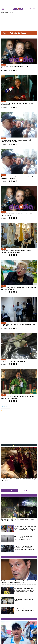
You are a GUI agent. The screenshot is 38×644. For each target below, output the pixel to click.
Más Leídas (10, 491)
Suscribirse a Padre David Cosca (2, 410)
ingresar (33, 9)
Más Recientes (27, 491)
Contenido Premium (19, 445)
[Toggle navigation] (3, 9)
